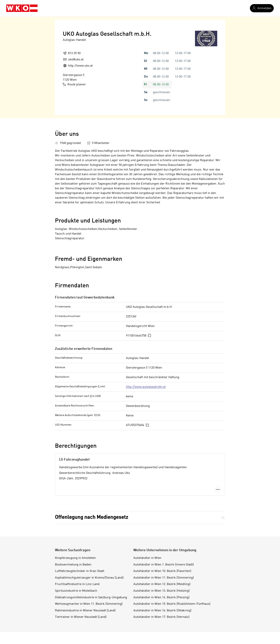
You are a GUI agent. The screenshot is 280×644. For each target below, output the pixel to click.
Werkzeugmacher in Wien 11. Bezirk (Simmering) (89, 604)
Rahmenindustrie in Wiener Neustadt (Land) (85, 611)
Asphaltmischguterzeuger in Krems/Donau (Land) (89, 578)
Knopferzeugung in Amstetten (75, 558)
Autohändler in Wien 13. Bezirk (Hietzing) (162, 591)
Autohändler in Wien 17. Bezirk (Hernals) (161, 617)
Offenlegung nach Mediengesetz (92, 517)
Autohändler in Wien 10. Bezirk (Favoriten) (162, 571)
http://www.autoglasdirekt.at (146, 387)
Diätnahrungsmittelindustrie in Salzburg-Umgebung (91, 598)
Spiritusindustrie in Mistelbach (76, 591)
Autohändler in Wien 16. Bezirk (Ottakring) (162, 611)
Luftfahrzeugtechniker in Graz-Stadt (80, 571)
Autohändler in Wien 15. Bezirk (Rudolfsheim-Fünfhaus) (172, 604)
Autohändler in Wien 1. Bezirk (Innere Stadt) (164, 565)
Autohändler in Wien (147, 558)
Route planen (74, 84)
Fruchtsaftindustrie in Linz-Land (77, 584)
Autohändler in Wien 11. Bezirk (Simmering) (164, 578)
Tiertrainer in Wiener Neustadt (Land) (81, 617)
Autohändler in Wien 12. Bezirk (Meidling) (162, 584)
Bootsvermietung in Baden (73, 565)
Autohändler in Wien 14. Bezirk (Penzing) (161, 598)
